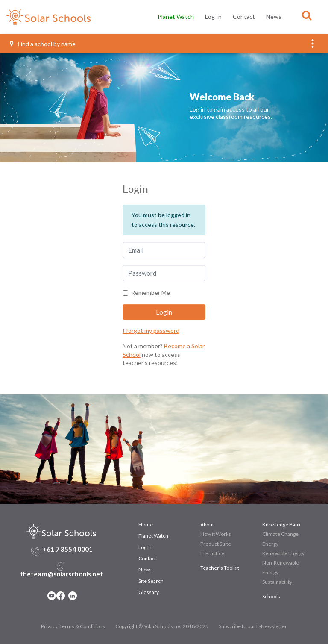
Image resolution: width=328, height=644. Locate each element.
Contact (244, 16)
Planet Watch (176, 16)
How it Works (216, 500)
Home (146, 490)
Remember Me (151, 258)
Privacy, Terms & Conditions (73, 592)
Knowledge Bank (281, 490)
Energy (270, 510)
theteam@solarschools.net (61, 540)
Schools (271, 562)
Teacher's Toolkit (220, 534)
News (274, 16)
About (207, 490)
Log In (213, 16)
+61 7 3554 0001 (67, 515)
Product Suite (216, 510)
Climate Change (280, 500)
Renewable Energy (283, 519)
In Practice (212, 519)
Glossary (149, 558)
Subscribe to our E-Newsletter (253, 592)
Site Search (151, 547)
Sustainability (277, 548)
